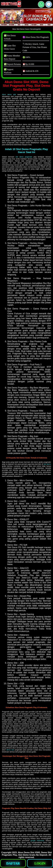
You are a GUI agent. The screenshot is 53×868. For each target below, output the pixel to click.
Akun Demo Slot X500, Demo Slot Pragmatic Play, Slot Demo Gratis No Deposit (27, 854)
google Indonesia (37, 841)
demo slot (10, 750)
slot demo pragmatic (24, 157)
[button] (49, 4)
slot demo (47, 464)
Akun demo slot (9, 94)
